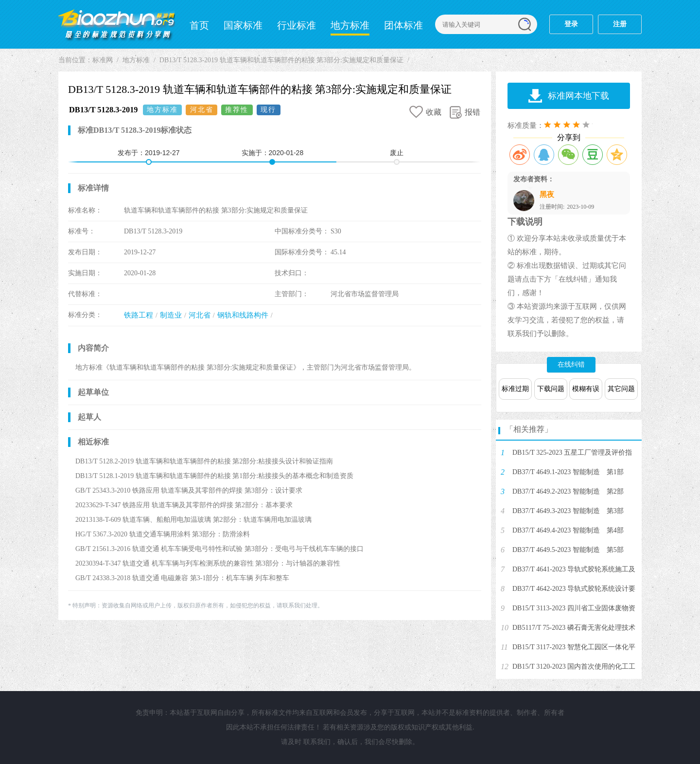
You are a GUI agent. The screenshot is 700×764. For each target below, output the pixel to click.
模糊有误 (586, 389)
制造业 (171, 315)
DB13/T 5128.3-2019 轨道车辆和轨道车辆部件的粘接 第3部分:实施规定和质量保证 (281, 60)
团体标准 (403, 25)
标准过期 (515, 389)
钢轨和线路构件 (243, 315)
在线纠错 (571, 364)
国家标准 (243, 25)
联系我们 (317, 742)
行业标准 (297, 25)
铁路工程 (139, 315)
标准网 (117, 24)
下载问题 (551, 389)
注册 (620, 24)
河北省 (200, 315)
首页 (199, 25)
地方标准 (350, 25)
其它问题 (621, 389)
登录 (571, 24)
